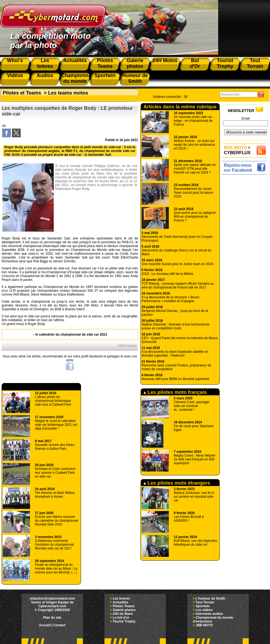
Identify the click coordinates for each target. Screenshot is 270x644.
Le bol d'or (121, 618)
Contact (60, 625)
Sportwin (202, 606)
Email (245, 119)
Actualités (120, 602)
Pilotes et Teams (22, 93)
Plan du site (52, 618)
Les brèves (121, 599)
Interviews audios (209, 614)
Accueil (45, 625)
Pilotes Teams (124, 606)
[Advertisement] (246, 193)
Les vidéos (204, 610)
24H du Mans (123, 614)
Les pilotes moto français (175, 392)
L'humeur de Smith (210, 599)
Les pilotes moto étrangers (177, 483)
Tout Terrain (205, 602)
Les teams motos (68, 93)
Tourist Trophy (124, 621)
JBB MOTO (204, 625)
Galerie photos (124, 610)
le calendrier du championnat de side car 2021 (71, 335)
